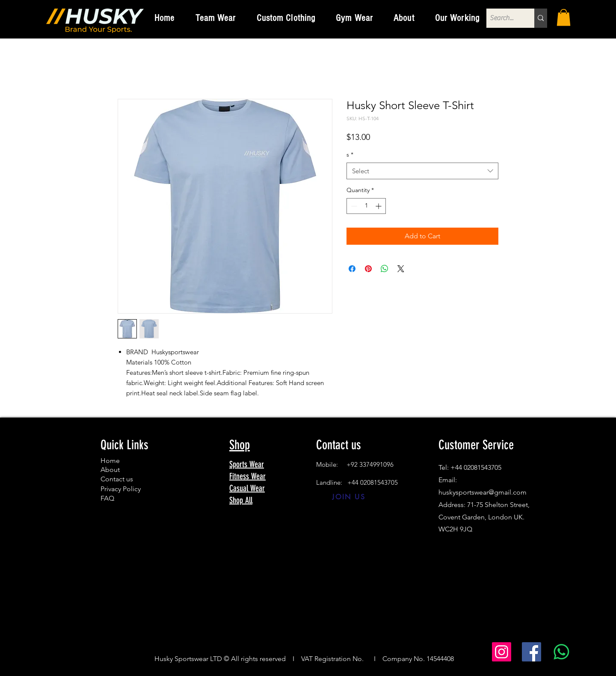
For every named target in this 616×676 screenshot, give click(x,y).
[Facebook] (532, 652)
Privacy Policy (121, 489)
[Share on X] (401, 269)
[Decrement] (353, 206)
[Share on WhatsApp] (385, 269)
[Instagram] (502, 652)
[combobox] (422, 171)
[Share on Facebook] (352, 269)
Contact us (117, 479)
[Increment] (379, 206)
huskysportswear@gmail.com (483, 492)
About (110, 470)
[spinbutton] (366, 206)
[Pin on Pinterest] (368, 269)
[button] (216, 18)
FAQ (107, 498)
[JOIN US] (349, 497)
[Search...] (503, 18)
